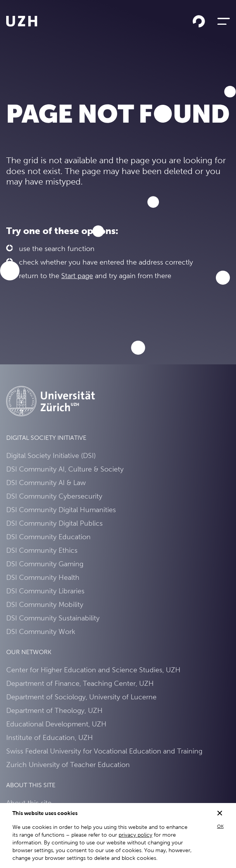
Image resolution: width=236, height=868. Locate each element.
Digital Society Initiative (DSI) (51, 455)
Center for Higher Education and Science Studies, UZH (93, 670)
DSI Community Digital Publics (54, 523)
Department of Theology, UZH (54, 710)
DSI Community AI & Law (46, 483)
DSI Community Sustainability (53, 618)
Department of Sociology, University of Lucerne (81, 697)
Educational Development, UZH (56, 724)
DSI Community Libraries (45, 591)
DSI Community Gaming (45, 564)
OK (220, 826)
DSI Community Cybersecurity (54, 496)
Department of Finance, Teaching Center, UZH (80, 683)
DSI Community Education (48, 537)
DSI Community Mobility (45, 604)
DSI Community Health (43, 577)
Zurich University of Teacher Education (68, 765)
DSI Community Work (41, 631)
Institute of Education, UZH (50, 737)
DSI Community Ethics (42, 550)
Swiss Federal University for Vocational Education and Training (104, 751)
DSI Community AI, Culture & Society (65, 469)
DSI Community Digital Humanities (61, 510)
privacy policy (135, 835)
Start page (77, 276)
